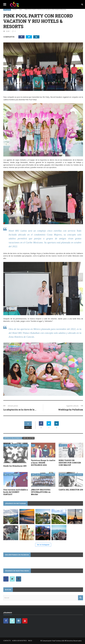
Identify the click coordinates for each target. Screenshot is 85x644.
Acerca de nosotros (19, 641)
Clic (9, 10)
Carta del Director (69, 475)
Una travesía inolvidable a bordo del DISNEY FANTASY (15, 492)
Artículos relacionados (13, 438)
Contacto (7, 641)
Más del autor (28, 438)
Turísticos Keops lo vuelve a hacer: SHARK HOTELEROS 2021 (43, 463)
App (5, 10)
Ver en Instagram (43, 545)
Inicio (30, 641)
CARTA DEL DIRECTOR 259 (71, 490)
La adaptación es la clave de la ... (20, 410)
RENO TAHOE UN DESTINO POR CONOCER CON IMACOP (70, 463)
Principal (44, 475)
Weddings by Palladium (71, 410)
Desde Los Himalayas (14, 445)
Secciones (25, 445)
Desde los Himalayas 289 (15, 466)
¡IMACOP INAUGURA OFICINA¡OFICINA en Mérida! (41, 492)
